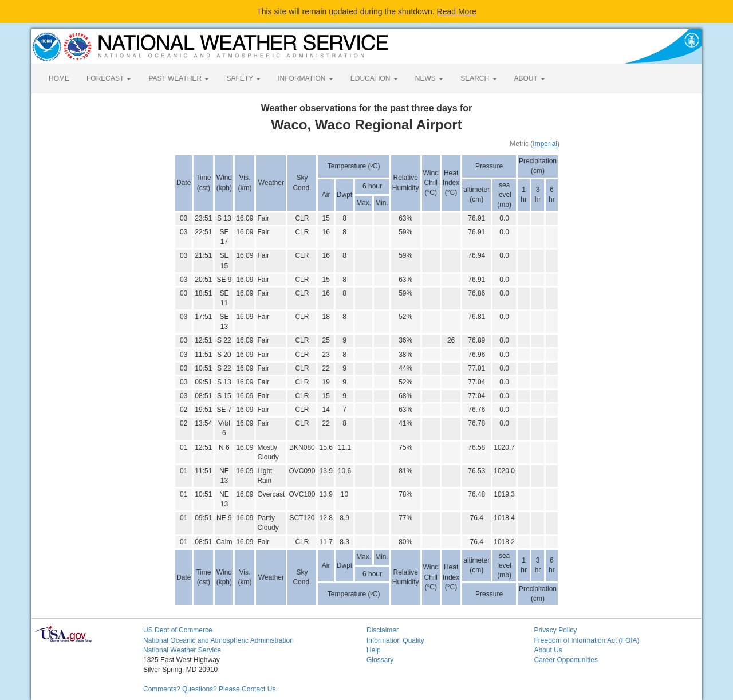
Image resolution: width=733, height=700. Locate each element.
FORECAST (109, 78)
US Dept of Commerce (178, 630)
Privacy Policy (556, 630)
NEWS (429, 78)
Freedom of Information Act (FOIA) (587, 640)
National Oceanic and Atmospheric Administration (218, 640)
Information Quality (395, 640)
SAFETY (243, 78)
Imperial (545, 144)
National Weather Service (182, 650)
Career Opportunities (566, 660)
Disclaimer (383, 630)
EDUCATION (374, 78)
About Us (548, 650)
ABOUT (530, 78)
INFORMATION (305, 78)
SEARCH (478, 78)
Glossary (380, 660)
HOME (59, 78)
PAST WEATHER (179, 78)
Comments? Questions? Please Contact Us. (210, 689)
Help (374, 650)
